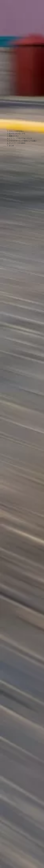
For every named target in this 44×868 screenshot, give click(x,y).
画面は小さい (14, 136)
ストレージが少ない (16, 131)
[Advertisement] (22, 39)
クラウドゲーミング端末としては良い (23, 141)
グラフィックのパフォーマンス (20, 138)
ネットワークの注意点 (17, 143)
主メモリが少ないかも (17, 133)
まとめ (11, 145)
